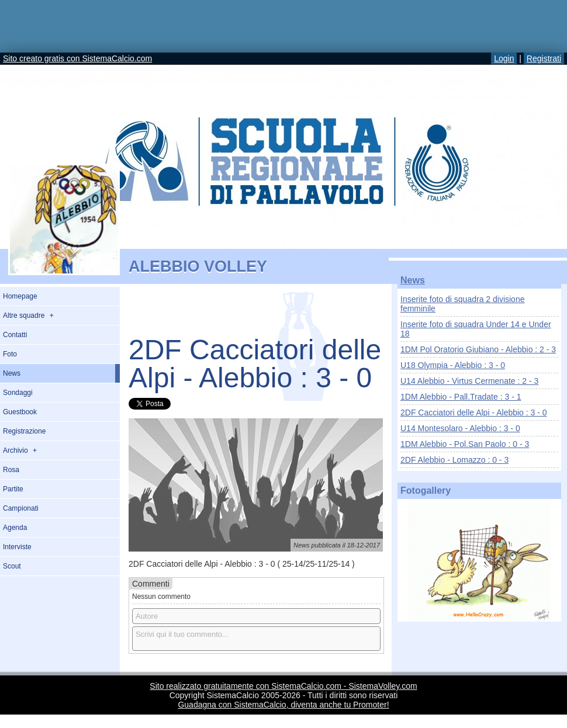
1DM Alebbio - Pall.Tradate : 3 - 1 (461, 397)
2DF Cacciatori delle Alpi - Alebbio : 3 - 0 (474, 412)
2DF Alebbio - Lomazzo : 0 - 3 (454, 460)
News (413, 280)
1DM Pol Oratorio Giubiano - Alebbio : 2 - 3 (478, 349)
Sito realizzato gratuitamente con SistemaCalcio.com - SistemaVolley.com (283, 686)
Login (504, 58)
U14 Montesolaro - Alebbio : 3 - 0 (460, 428)
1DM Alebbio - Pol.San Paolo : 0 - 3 (465, 444)
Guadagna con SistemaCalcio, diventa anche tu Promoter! (283, 705)
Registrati (544, 58)
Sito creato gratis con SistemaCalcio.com (77, 58)
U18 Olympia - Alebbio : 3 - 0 (453, 365)
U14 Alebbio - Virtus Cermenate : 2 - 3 (469, 381)
